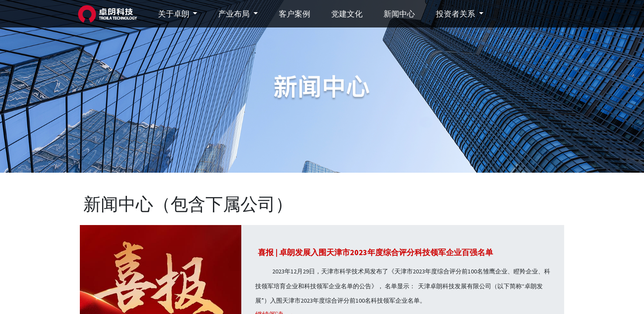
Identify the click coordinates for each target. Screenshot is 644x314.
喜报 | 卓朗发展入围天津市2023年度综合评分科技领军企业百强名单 (375, 252)
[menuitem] (296, 14)
